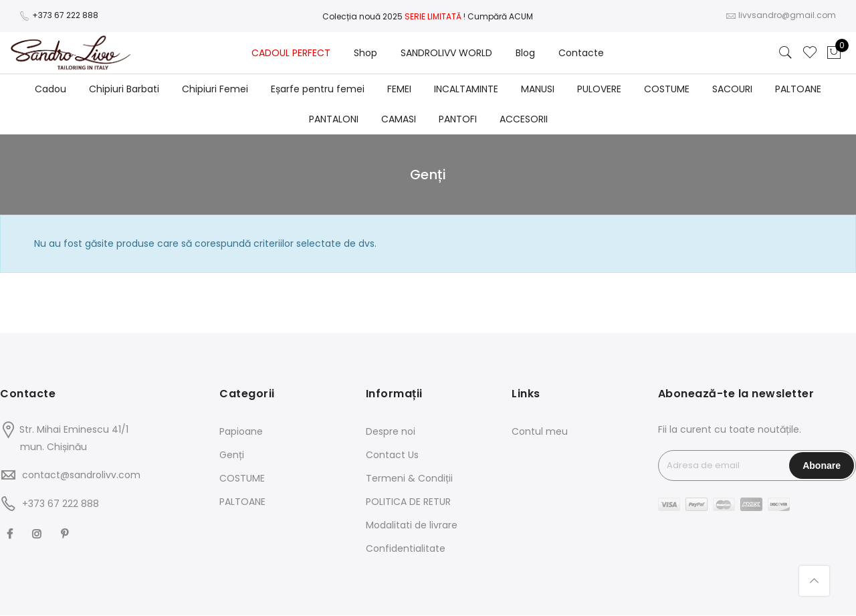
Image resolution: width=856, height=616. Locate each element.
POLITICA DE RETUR (408, 502)
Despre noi (391, 431)
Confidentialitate (406, 548)
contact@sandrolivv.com (81, 475)
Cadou (50, 89)
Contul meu (540, 431)
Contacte (581, 53)
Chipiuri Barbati (124, 89)
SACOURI (732, 89)
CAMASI (399, 119)
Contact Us (392, 455)
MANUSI (538, 89)
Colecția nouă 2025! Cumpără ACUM (428, 16)
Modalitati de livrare (412, 525)
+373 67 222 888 (65, 15)
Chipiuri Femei (215, 89)
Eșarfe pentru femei (318, 89)
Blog (525, 53)
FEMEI (399, 89)
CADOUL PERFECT (291, 53)
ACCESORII (524, 119)
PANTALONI (334, 119)
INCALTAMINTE (466, 89)
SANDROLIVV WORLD (446, 53)
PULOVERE (599, 89)
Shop (365, 53)
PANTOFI (458, 119)
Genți (232, 455)
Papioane (241, 431)
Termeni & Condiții (409, 478)
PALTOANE (798, 89)
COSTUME (667, 89)
